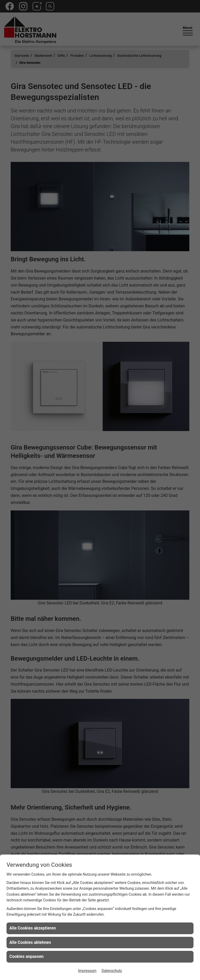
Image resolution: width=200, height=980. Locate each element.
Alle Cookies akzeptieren (33, 928)
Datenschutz (112, 971)
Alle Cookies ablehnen (30, 942)
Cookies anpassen (26, 956)
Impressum (87, 971)
